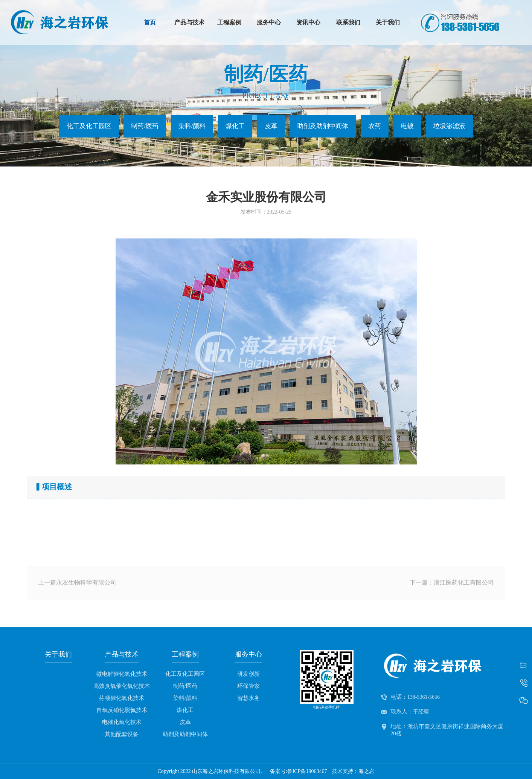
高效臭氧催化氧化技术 (122, 686)
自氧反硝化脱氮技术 (122, 710)
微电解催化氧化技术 (122, 674)
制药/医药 (145, 126)
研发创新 (248, 674)
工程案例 (229, 22)
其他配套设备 (122, 734)
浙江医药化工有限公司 (464, 592)
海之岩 (366, 771)
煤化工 (235, 126)
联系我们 (348, 22)
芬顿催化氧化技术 (122, 698)
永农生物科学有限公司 (86, 592)
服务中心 (269, 22)
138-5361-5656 (424, 697)
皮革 (271, 126)
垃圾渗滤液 (449, 126)
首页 (150, 22)
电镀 (407, 126)
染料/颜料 (192, 126)
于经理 (421, 712)
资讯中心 (308, 22)
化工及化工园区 (89, 126)
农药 (375, 126)
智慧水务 (248, 698)
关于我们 (388, 22)
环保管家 (248, 686)
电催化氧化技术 (122, 722)
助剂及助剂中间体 (323, 126)
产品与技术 (189, 22)
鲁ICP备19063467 (307, 771)
